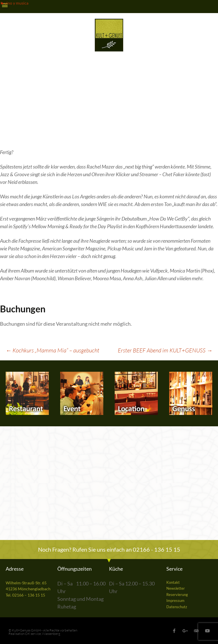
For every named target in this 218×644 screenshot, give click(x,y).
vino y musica (16, 3)
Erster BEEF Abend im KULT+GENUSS (165, 350)
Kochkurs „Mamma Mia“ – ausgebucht (53, 350)
